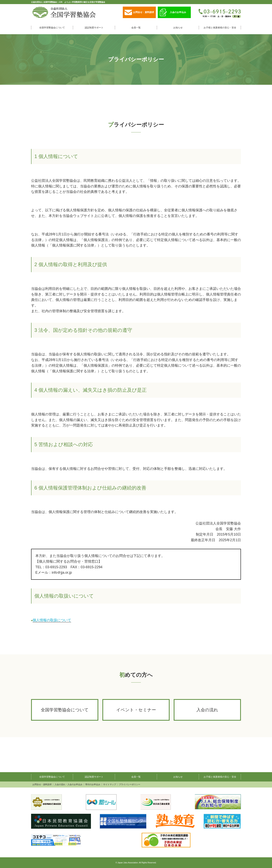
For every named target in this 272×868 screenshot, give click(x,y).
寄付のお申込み (93, 785)
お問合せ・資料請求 (139, 13)
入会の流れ (207, 710)
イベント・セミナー (136, 710)
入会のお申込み (173, 13)
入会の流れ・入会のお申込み (68, 785)
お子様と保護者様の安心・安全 (220, 28)
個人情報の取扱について (52, 620)
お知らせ (178, 28)
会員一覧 (136, 28)
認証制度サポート (94, 28)
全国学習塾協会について (52, 28)
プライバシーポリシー (130, 785)
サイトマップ (110, 785)
